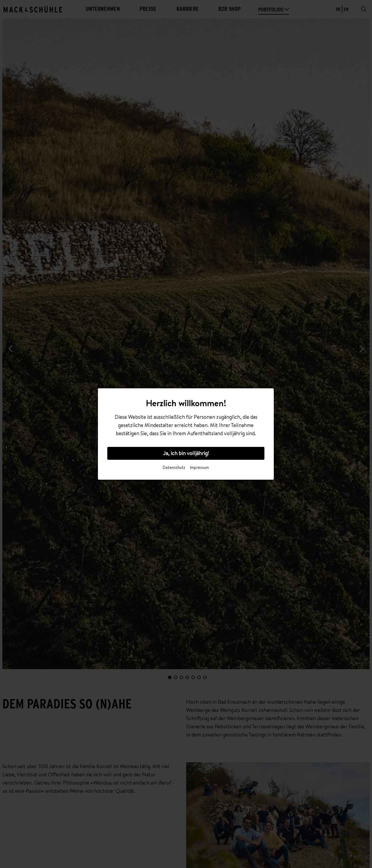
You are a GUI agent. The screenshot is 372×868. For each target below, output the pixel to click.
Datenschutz (174, 467)
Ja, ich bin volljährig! (186, 453)
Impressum (199, 467)
